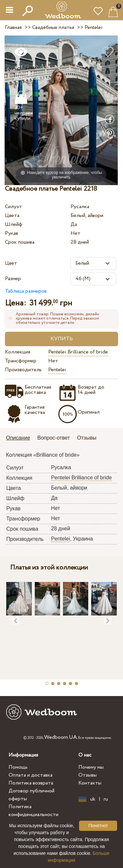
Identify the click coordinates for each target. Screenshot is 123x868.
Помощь (18, 767)
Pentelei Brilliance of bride (78, 352)
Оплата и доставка (31, 775)
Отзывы (88, 775)
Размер (13, 279)
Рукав (11, 233)
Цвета (12, 216)
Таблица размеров (26, 291)
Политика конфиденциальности (33, 811)
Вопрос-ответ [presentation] (54, 438)
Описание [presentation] (18, 438)
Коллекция (18, 352)
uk (93, 799)
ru (106, 799)
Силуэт (13, 207)
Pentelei (57, 370)
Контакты (90, 783)
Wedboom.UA (61, 737)
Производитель (23, 370)
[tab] (20, 438)
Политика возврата (31, 783)
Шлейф (14, 224)
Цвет (11, 263)
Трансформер (21, 361)
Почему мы (91, 767)
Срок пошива (20, 242)
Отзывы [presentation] (87, 438)
